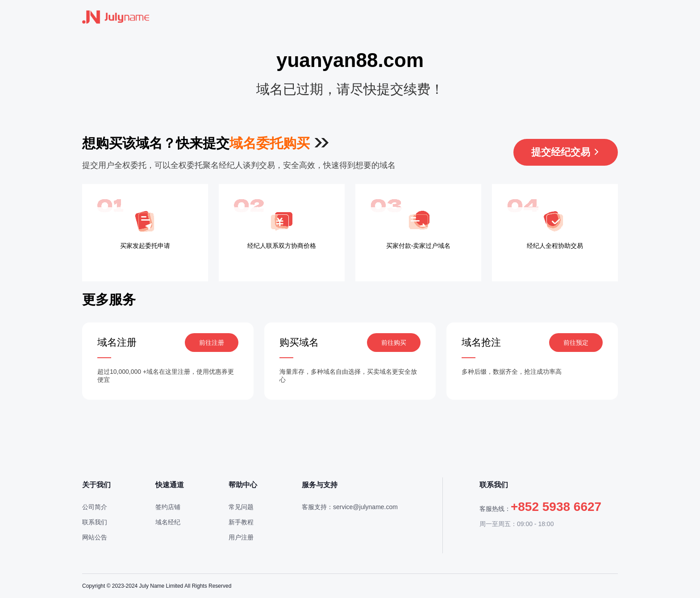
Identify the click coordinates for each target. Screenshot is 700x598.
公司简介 (95, 507)
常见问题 (241, 507)
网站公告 (95, 537)
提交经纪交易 (565, 152)
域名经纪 (168, 522)
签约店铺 (168, 507)
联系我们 (95, 522)
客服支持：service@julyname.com (350, 507)
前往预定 (576, 343)
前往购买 (394, 343)
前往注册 (212, 343)
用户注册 (241, 537)
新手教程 (241, 522)
